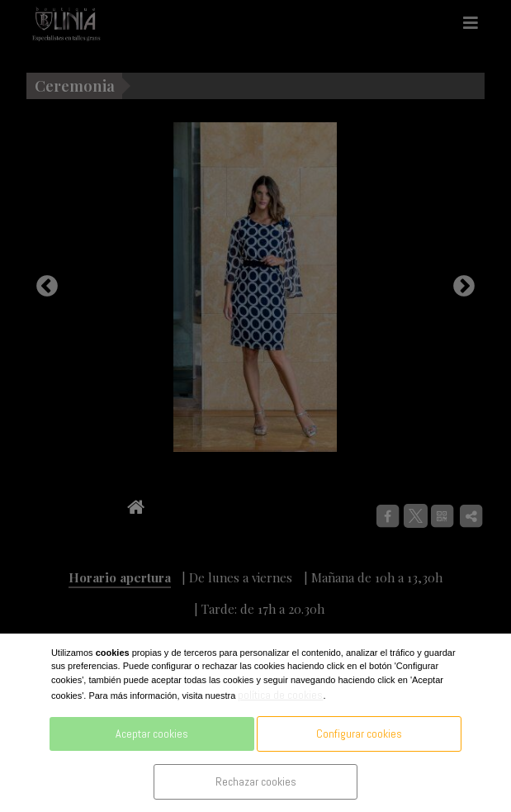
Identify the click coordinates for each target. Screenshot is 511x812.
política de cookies (280, 695)
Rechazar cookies (256, 781)
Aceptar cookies (152, 734)
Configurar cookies (359, 734)
